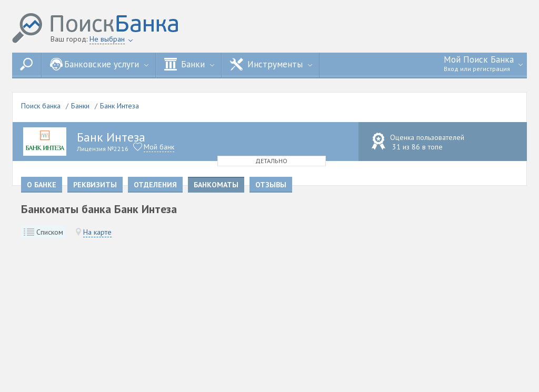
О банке (42, 185)
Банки (189, 64)
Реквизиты (95, 185)
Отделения (155, 185)
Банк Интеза (119, 106)
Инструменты (271, 64)
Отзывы (271, 185)
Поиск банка (41, 106)
